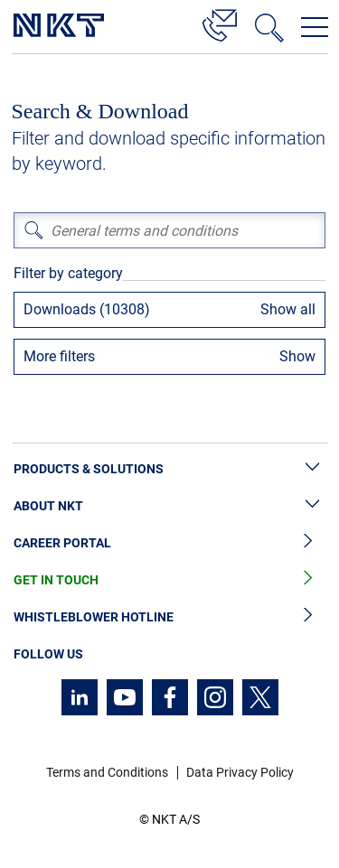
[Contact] (220, 23)
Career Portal (169, 543)
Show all (288, 309)
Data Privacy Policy (240, 772)
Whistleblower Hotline (169, 617)
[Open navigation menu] (315, 27)
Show (297, 356)
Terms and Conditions (107, 772)
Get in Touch (169, 580)
